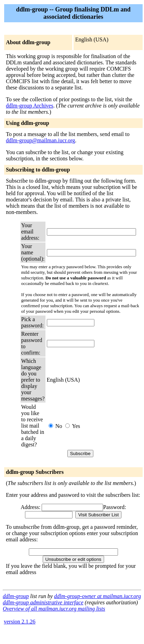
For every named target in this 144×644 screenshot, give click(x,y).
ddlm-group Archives (29, 106)
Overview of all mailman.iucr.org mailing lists (54, 609)
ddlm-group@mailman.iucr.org (40, 140)
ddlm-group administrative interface (43, 602)
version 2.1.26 (20, 622)
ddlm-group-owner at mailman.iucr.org (98, 596)
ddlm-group (16, 596)
